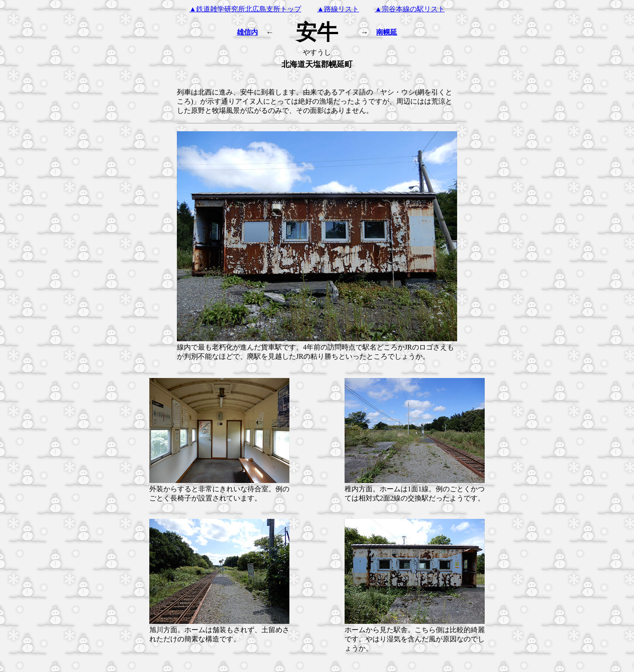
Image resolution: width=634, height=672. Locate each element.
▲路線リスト (338, 9)
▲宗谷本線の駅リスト (410, 9)
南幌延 (387, 32)
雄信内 (247, 32)
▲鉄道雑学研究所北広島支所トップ (245, 9)
